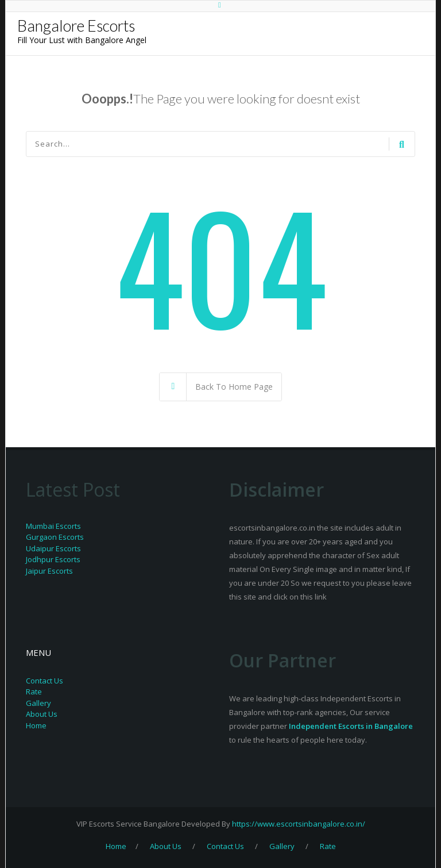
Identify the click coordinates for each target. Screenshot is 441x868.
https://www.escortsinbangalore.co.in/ (299, 824)
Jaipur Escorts (49, 571)
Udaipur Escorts (53, 548)
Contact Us (45, 681)
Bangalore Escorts (76, 26)
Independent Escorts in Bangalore (351, 726)
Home (36, 725)
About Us (42, 714)
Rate (34, 692)
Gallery (38, 703)
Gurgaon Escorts (55, 537)
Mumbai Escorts (53, 526)
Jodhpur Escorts (53, 559)
